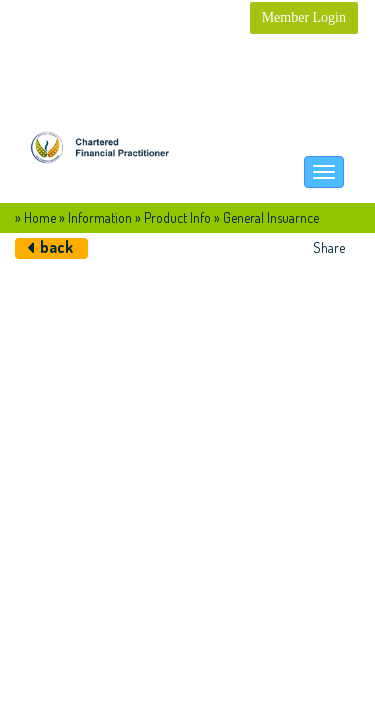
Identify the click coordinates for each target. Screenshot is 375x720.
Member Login (304, 17)
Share (329, 247)
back (56, 247)
